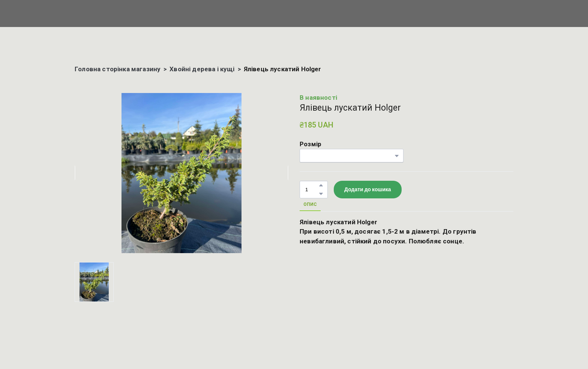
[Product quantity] (312, 190)
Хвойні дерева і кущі (202, 69)
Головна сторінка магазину (118, 69)
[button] (321, 185)
